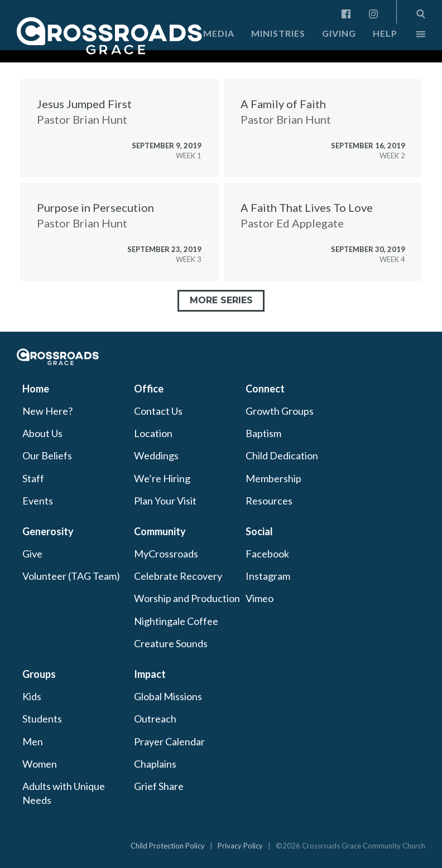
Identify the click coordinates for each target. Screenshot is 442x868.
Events (38, 501)
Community (160, 531)
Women (40, 764)
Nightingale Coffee (176, 621)
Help (385, 33)
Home (36, 389)
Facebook (267, 554)
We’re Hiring (162, 478)
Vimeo (260, 598)
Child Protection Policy (168, 846)
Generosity (48, 531)
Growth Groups (280, 411)
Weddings (156, 455)
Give (32, 554)
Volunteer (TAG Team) (71, 576)
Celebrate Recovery (178, 576)
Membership (273, 478)
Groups (39, 674)
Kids (32, 696)
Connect (265, 389)
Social (259, 531)
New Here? (47, 411)
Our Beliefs (47, 455)
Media (219, 33)
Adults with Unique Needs (64, 793)
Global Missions (168, 696)
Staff (33, 478)
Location (153, 433)
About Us (42, 433)
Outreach (155, 719)
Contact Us (158, 411)
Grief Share (159, 786)
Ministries (278, 33)
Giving (339, 33)
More (411, 37)
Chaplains (155, 764)
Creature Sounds (171, 643)
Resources (269, 501)
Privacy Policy (240, 846)
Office (149, 389)
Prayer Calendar (169, 741)
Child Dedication (282, 455)
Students (42, 719)
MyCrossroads (166, 554)
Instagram (268, 576)
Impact (150, 674)
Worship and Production (187, 598)
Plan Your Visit (165, 501)
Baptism (263, 433)
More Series (221, 300)
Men (33, 741)
